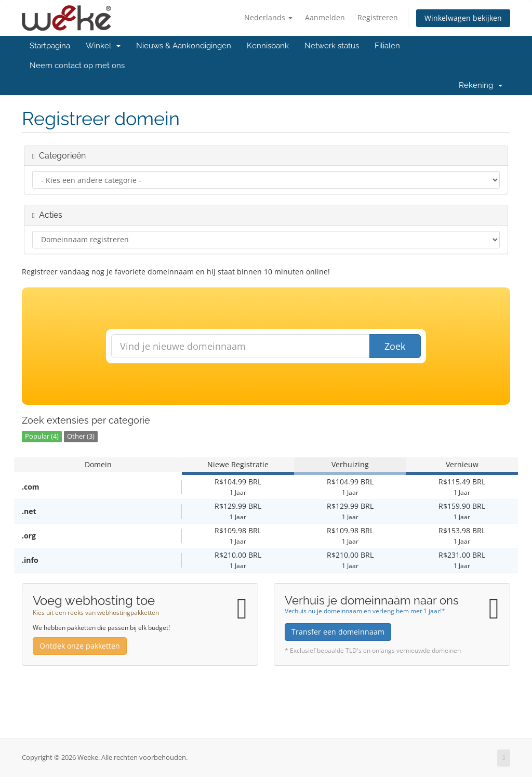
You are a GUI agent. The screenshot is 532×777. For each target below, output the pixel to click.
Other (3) (81, 436)
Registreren (378, 17)
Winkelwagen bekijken (463, 18)
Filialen (387, 46)
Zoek (395, 346)
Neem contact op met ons (77, 65)
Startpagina (50, 46)
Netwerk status (332, 46)
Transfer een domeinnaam (338, 632)
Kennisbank (268, 46)
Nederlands (268, 17)
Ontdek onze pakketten (80, 646)
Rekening (481, 85)
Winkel (103, 46)
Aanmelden (325, 17)
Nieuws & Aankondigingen (184, 46)
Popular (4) (42, 436)
